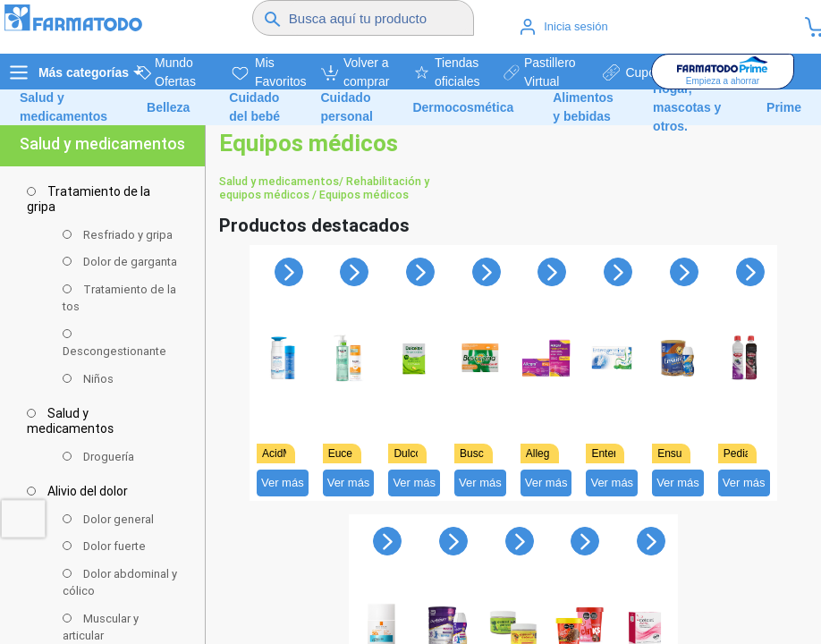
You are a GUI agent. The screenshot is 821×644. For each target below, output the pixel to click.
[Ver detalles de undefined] (283, 368)
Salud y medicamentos (279, 181)
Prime (784, 107)
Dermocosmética (463, 107)
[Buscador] (378, 18)
